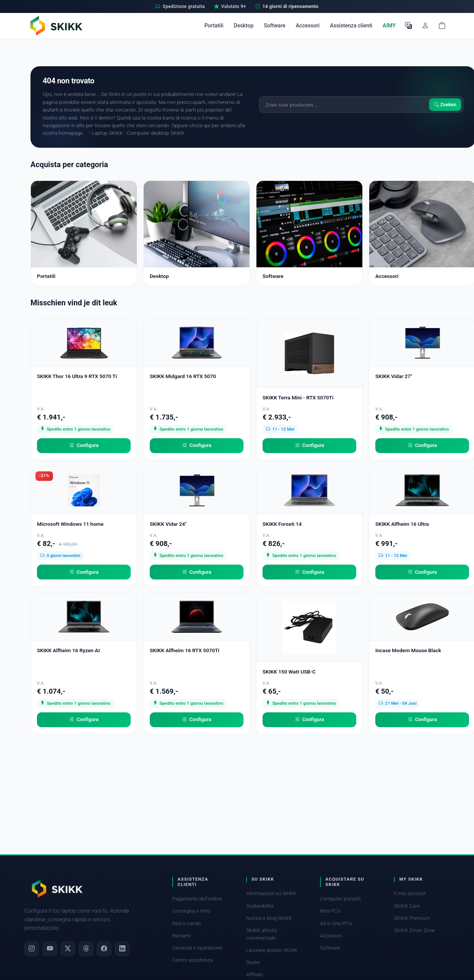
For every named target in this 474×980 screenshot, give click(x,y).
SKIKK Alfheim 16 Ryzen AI (68, 650)
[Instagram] (32, 949)
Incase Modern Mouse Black (408, 650)
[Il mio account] (425, 26)
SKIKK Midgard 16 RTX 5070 (183, 376)
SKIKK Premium (412, 918)
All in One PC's (336, 923)
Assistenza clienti (351, 26)
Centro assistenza (192, 960)
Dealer (253, 962)
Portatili (214, 26)
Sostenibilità (260, 906)
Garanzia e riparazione (197, 948)
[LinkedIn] (122, 949)
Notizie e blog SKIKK (269, 918)
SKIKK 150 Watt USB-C (289, 672)
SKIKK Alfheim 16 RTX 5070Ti (185, 650)
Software (275, 26)
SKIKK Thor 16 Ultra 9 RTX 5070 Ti (77, 376)
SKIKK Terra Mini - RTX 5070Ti (298, 397)
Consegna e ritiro (191, 911)
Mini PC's (330, 911)
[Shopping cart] (442, 26)
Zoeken (445, 105)
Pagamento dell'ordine (197, 899)
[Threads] (86, 949)
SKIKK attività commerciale (261, 934)
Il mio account (410, 893)
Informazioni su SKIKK (271, 893)
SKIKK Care (407, 906)
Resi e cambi (187, 923)
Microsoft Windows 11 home (70, 524)
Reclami (181, 936)
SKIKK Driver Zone (415, 930)
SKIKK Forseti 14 (282, 524)
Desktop (244, 26)
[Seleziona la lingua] (408, 26)
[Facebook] (104, 949)
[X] (68, 949)
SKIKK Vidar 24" (168, 524)
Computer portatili (340, 899)
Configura (84, 445)
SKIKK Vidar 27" (394, 376)
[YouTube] (50, 949)
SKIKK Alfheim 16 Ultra (402, 524)
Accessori (308, 26)
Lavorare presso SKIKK (272, 950)
